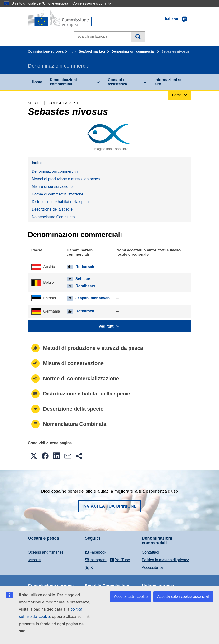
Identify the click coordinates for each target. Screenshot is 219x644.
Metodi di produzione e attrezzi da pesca (66, 179)
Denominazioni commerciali (133, 51)
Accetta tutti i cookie (131, 596)
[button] (34, 456)
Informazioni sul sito (169, 82)
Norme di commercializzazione (58, 194)
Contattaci (150, 552)
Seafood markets (92, 51)
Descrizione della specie (52, 209)
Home (37, 82)
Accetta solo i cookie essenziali (183, 596)
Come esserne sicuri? (92, 3)
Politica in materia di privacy (165, 560)
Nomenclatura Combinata (53, 217)
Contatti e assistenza (117, 82)
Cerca (138, 37)
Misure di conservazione (52, 187)
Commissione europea (46, 51)
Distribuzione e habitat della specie (61, 202)
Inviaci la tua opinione (109, 506)
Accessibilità (152, 568)
